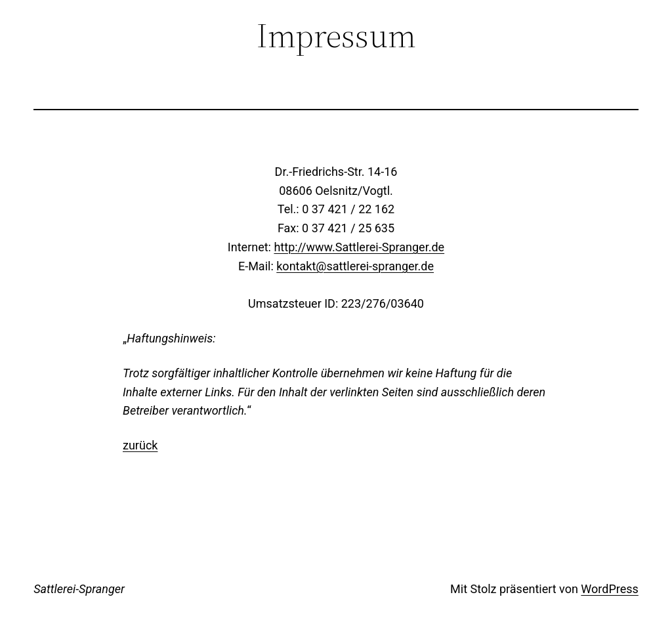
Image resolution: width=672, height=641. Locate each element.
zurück (140, 445)
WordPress (609, 589)
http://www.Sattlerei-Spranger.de (359, 247)
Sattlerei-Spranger (79, 589)
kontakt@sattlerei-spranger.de (355, 266)
